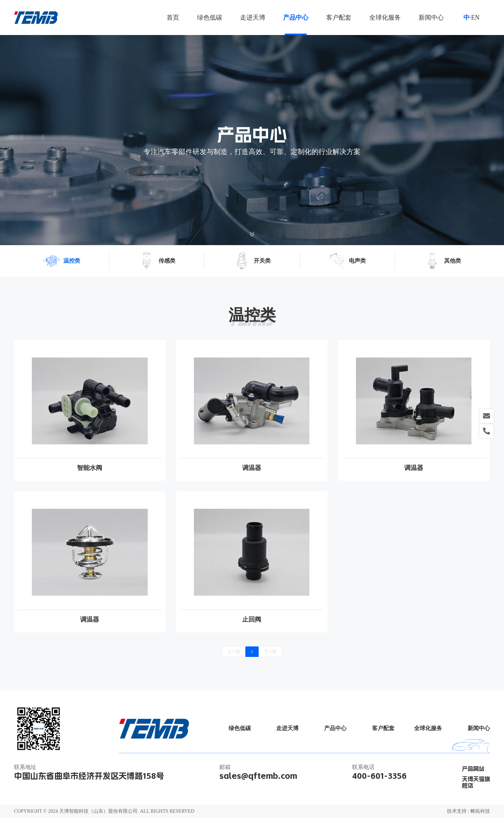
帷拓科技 (480, 811)
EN (475, 18)
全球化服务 (385, 18)
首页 (173, 18)
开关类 (252, 261)
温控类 (62, 261)
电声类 (347, 261)
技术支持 (457, 811)
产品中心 (296, 18)
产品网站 (473, 769)
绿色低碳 (210, 18)
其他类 (442, 261)
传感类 (157, 261)
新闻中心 (431, 18)
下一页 (270, 652)
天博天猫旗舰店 (476, 782)
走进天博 (253, 18)
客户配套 (339, 18)
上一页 (234, 652)
